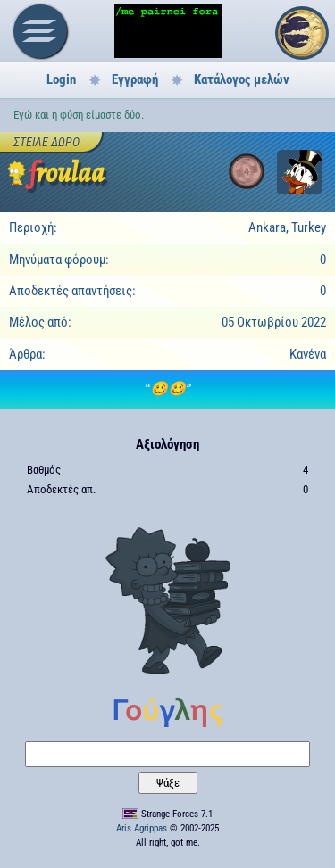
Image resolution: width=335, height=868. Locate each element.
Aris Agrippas (142, 828)
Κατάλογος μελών (242, 79)
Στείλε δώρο (46, 142)
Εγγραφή (135, 79)
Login (61, 79)
